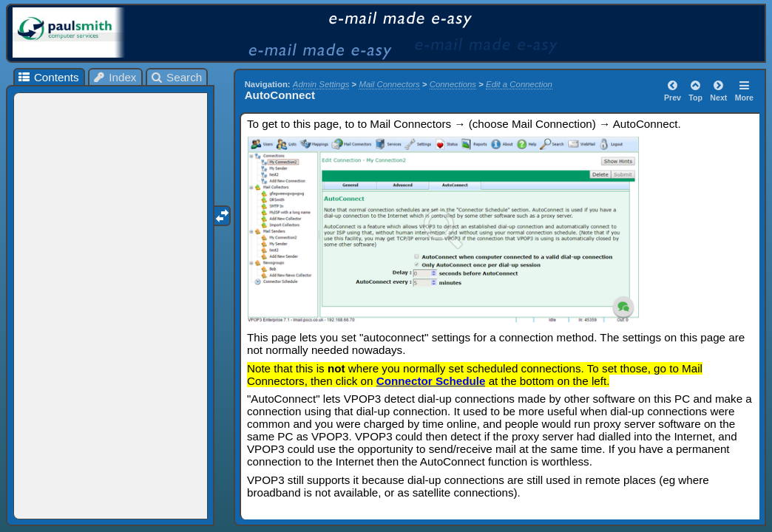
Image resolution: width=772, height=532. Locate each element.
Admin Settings (321, 84)
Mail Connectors (389, 84)
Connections (453, 84)
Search (176, 77)
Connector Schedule (431, 381)
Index (115, 77)
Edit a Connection (519, 84)
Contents (48, 77)
